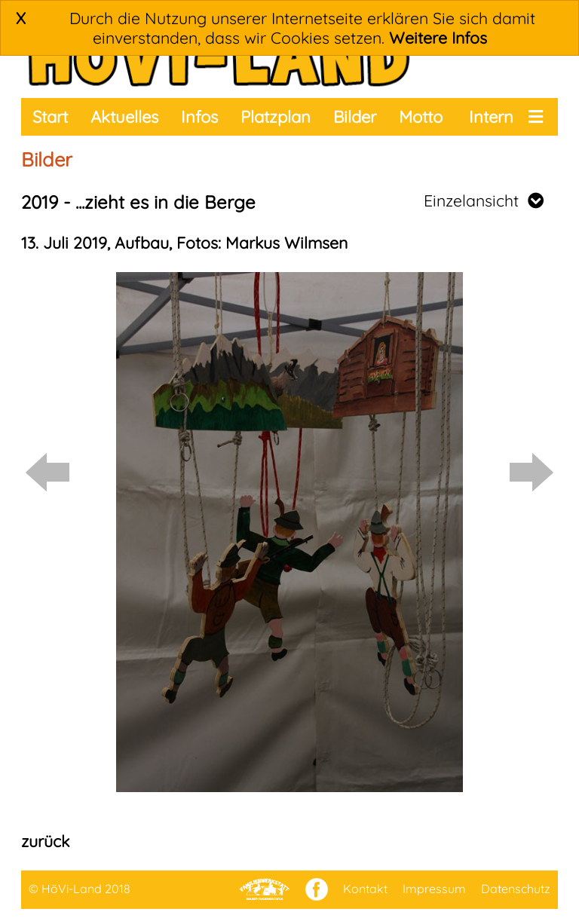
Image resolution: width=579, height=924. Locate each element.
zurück (45, 841)
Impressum (434, 889)
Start (50, 117)
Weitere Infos (438, 38)
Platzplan (276, 117)
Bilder (355, 117)
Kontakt (365, 889)
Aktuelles (124, 117)
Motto (421, 117)
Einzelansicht (484, 200)
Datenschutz (516, 889)
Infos (199, 117)
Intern (491, 117)
